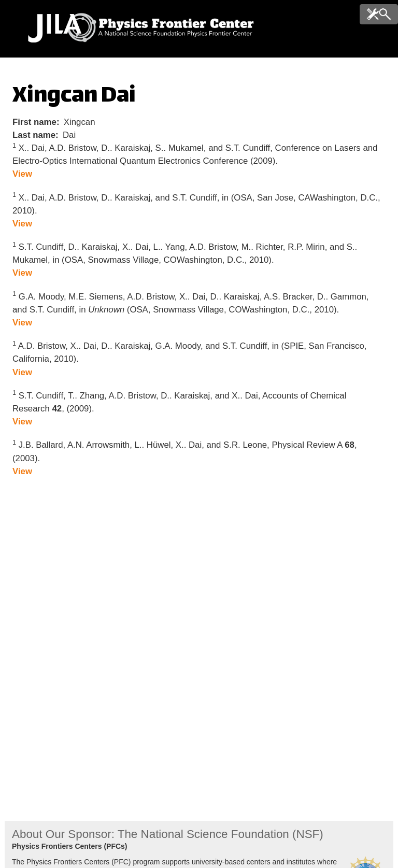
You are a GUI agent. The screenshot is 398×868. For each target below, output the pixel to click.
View (22, 174)
